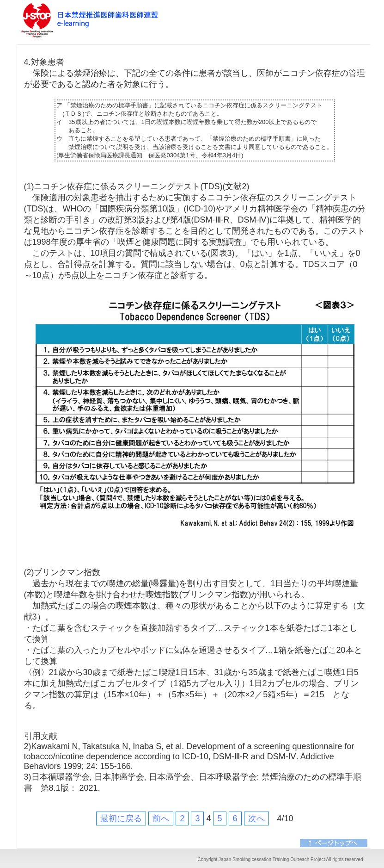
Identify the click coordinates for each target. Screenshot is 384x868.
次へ (256, 818)
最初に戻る (121, 818)
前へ (161, 818)
